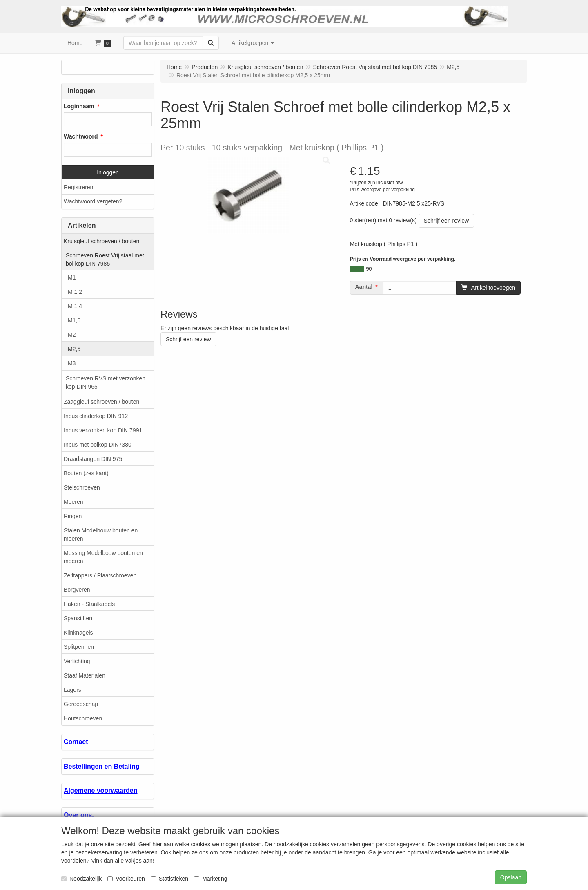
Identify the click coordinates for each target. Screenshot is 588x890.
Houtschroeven (83, 718)
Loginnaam (79, 106)
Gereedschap (81, 704)
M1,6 (74, 320)
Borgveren (77, 590)
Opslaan (511, 877)
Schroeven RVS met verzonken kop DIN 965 (106, 382)
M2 (72, 335)
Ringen (73, 516)
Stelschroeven (82, 487)
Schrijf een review (447, 221)
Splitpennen (79, 647)
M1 (72, 277)
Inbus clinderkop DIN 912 (96, 416)
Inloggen (108, 172)
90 (369, 269)
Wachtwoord (81, 136)
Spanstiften (78, 618)
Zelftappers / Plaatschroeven (100, 575)
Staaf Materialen (85, 675)
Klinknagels (78, 633)
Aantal (364, 287)
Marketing (210, 879)
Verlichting (77, 661)
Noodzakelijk (81, 879)
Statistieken (169, 879)
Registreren (78, 187)
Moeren (73, 502)
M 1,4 (75, 306)
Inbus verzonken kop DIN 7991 (103, 430)
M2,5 (74, 349)
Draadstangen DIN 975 (93, 459)
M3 (72, 363)
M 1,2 (75, 292)
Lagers (72, 690)
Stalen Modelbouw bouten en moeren (101, 534)
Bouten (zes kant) (86, 473)
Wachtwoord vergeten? (93, 201)
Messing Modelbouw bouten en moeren (103, 557)
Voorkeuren (126, 879)
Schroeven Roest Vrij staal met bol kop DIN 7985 (105, 259)
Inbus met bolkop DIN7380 (98, 445)
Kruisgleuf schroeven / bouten (101, 241)
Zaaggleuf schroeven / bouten (101, 402)
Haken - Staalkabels (89, 604)
